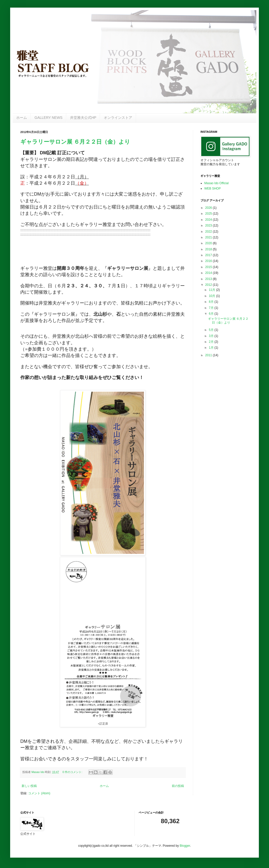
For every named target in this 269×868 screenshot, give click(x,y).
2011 (209, 355)
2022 (209, 232)
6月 (212, 314)
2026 (209, 208)
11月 (213, 290)
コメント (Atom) (39, 793)
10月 (213, 296)
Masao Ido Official (216, 183)
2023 (209, 225)
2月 (212, 342)
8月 (212, 302)
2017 (209, 255)
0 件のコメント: (73, 772)
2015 (209, 267)
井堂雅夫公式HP (83, 118)
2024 (209, 220)
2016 (209, 261)
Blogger (185, 846)
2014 (209, 273)
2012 (209, 285)
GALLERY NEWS (48, 118)
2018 (209, 249)
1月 (212, 348)
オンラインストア (118, 118)
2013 (209, 279)
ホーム (22, 118)
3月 (212, 336)
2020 (209, 243)
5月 (212, 330)
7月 (212, 308)
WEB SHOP (213, 188)
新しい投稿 (29, 786)
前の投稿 (178, 786)
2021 (209, 237)
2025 (209, 214)
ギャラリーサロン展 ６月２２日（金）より (75, 142)
